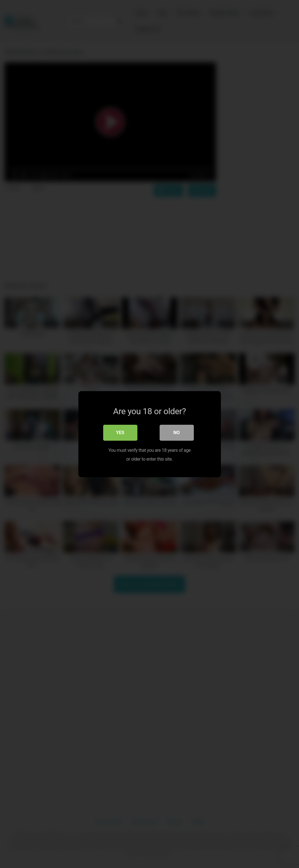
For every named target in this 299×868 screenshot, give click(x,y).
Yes (120, 433)
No (176, 433)
